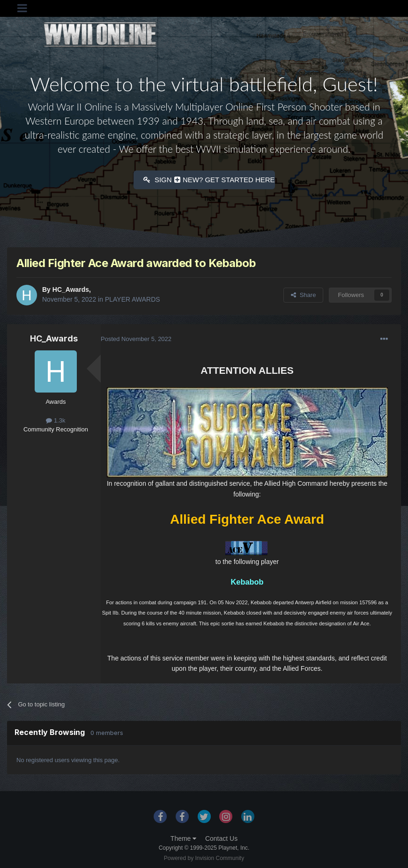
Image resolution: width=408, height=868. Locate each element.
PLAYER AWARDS (133, 297)
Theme (183, 837)
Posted (136, 337)
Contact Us (221, 837)
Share (303, 293)
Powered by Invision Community (204, 857)
